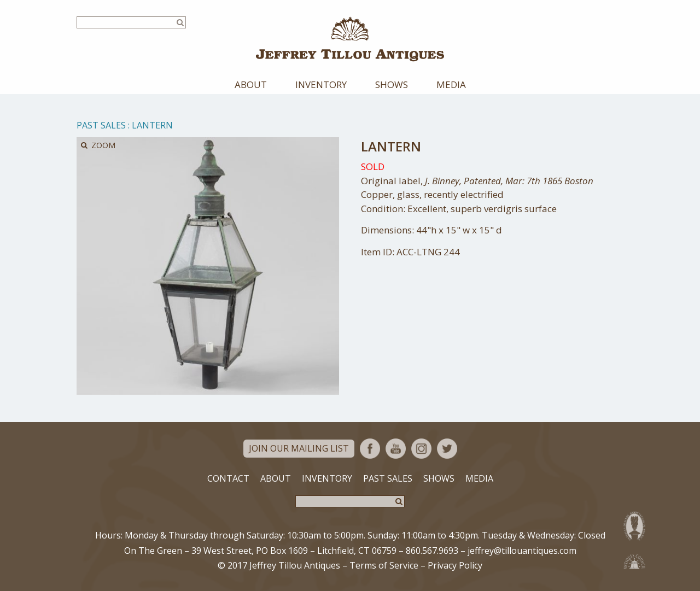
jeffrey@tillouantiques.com (522, 551)
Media (451, 84)
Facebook (370, 449)
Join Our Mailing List (299, 448)
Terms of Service (384, 565)
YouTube (396, 449)
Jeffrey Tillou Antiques (350, 39)
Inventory (321, 84)
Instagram (421, 449)
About (251, 84)
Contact (228, 478)
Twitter (447, 449)
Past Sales (101, 125)
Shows (392, 84)
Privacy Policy (455, 565)
